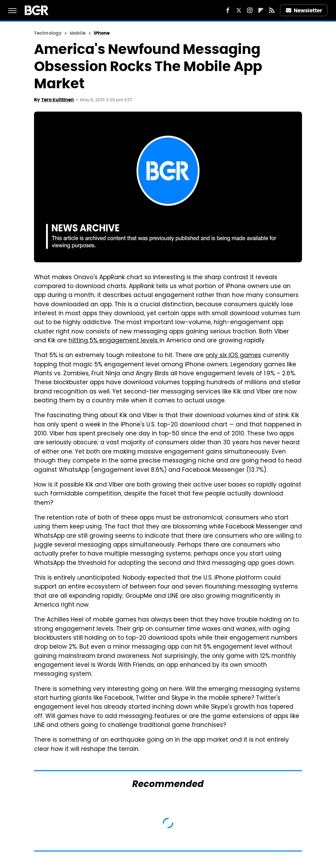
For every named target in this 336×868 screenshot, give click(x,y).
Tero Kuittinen (58, 100)
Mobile (78, 33)
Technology (48, 33)
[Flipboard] (261, 10)
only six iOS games (233, 356)
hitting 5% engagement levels (114, 341)
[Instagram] (250, 10)
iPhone (102, 33)
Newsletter (304, 10)
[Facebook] (228, 10)
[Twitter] (239, 10)
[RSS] (272, 10)
